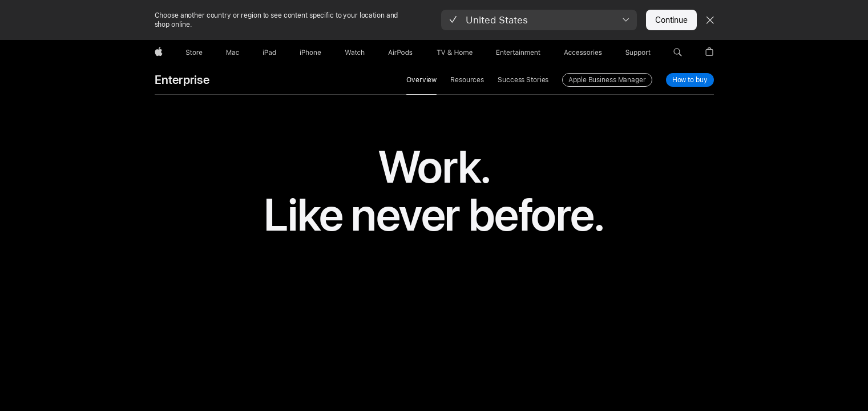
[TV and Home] (455, 53)
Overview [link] (421, 80)
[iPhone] (310, 53)
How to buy (690, 80)
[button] (539, 20)
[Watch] (355, 53)
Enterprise (182, 80)
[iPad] (269, 53)
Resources (467, 80)
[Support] (638, 53)
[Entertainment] (518, 53)
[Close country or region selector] (710, 20)
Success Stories (523, 80)
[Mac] (233, 53)
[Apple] (159, 53)
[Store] (194, 53)
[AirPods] (400, 53)
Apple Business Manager (607, 80)
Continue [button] (671, 20)
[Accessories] (583, 53)
